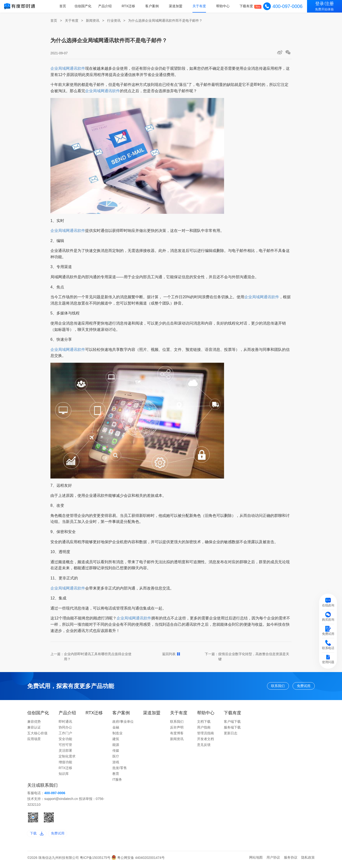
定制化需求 (67, 758)
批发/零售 (120, 770)
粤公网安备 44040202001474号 (138, 862)
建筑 (116, 741)
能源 (116, 747)
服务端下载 (232, 729)
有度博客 (177, 735)
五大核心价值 (37, 735)
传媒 (116, 753)
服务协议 (291, 861)
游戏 (116, 764)
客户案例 (154, 6)
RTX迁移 (131, 6)
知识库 (64, 776)
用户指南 (204, 729)
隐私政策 (308, 861)
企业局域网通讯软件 (68, 68)
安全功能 (65, 741)
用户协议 (273, 861)
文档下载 (204, 724)
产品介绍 (108, 6)
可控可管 (65, 747)
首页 (66, 6)
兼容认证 (34, 729)
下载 (38, 836)
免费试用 (300, 687)
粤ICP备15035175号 (96, 862)
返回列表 (171, 654)
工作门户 (65, 735)
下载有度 (247, 6)
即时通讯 (65, 724)
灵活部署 (65, 753)
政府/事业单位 (123, 724)
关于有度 (200, 6)
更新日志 (231, 735)
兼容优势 (34, 724)
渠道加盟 (177, 6)
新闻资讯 (93, 21)
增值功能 (65, 764)
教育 (116, 776)
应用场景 (34, 741)
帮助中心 (224, 6)
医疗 (116, 758)
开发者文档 (205, 741)
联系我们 (267, 687)
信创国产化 (86, 6)
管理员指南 (205, 735)
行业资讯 (114, 21)
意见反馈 (204, 747)
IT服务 (117, 782)
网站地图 (256, 861)
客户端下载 (232, 724)
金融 (116, 729)
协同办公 (65, 729)
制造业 (117, 735)
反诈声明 (177, 729)
